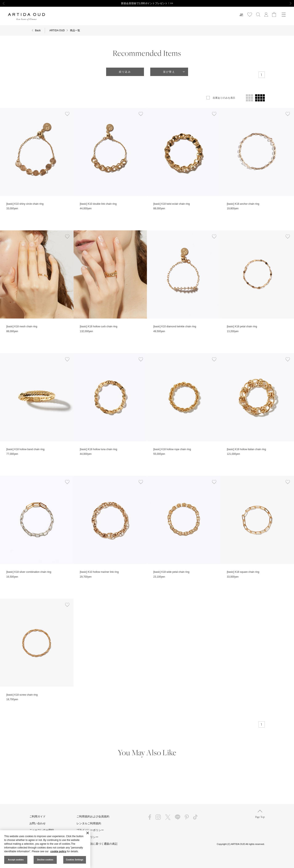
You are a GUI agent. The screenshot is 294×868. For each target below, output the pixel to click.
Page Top (260, 814)
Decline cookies (45, 860)
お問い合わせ (38, 823)
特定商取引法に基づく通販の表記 (97, 844)
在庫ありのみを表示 (224, 98)
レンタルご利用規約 (89, 823)
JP (240, 15)
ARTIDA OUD (57, 30)
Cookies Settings (75, 860)
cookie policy (58, 851)
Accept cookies (16, 860)
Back (38, 30)
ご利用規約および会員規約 (93, 816)
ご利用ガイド (38, 816)
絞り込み (125, 72)
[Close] (88, 833)
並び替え (169, 72)
